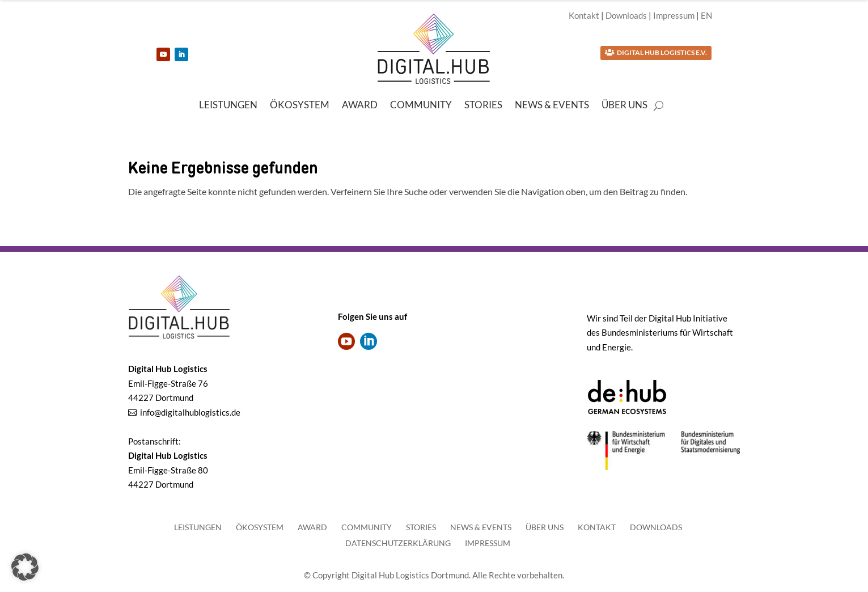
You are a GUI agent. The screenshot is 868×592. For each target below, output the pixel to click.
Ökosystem (300, 106)
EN (706, 15)
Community (421, 106)
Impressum (674, 15)
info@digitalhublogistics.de (190, 412)
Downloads (626, 15)
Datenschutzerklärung (398, 543)
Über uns (624, 106)
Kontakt (584, 15)
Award (360, 106)
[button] (25, 567)
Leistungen (228, 106)
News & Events (552, 106)
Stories (483, 106)
